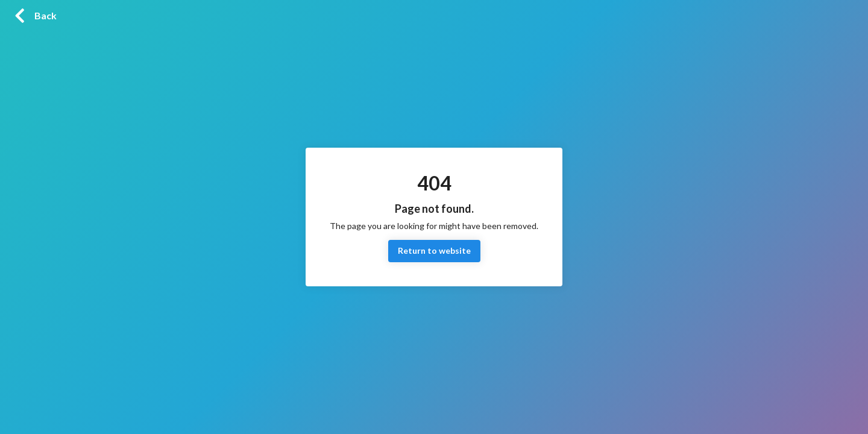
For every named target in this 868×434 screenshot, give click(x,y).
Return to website (434, 251)
